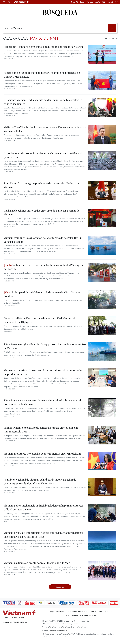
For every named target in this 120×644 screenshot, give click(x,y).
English (82, 2)
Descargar (60, 587)
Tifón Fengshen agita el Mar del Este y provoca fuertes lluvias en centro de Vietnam (45, 346)
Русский (110, 2)
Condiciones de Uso (76, 612)
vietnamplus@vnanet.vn (58, 630)
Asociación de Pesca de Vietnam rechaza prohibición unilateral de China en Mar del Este (42, 75)
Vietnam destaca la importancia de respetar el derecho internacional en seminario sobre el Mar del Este (43, 535)
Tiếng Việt (75, 2)
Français (90, 2)
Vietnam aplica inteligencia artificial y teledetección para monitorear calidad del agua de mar (44, 507)
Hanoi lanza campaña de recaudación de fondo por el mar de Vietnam (44, 47)
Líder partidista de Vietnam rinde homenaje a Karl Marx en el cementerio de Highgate (39, 320)
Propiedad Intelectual (58, 612)
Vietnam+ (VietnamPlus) (21, 2)
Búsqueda (60, 12)
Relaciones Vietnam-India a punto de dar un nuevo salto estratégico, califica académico (43, 102)
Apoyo (93, 612)
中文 (103, 2)
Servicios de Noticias (70, 616)
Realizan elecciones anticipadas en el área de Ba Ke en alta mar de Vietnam (42, 212)
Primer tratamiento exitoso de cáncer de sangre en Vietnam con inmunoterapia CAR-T (41, 429)
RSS (87, 612)
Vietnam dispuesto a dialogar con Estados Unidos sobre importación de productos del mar (43, 372)
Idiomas (101, 612)
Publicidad (84, 616)
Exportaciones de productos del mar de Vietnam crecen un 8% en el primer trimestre (43, 155)
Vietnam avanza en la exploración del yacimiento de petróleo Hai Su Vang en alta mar (43, 240)
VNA (108, 612)
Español (97, 2)
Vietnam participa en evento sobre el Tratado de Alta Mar (37, 563)
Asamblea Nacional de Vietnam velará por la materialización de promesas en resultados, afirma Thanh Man (40, 481)
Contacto (94, 616)
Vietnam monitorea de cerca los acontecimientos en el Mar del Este (43, 454)
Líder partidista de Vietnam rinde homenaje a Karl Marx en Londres (42, 294)
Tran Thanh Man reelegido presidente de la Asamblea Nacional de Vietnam (42, 185)
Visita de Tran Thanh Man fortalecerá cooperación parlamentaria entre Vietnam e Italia (45, 129)
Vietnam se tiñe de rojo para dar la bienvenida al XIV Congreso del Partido (44, 267)
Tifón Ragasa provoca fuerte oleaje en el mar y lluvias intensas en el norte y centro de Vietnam (42, 402)
